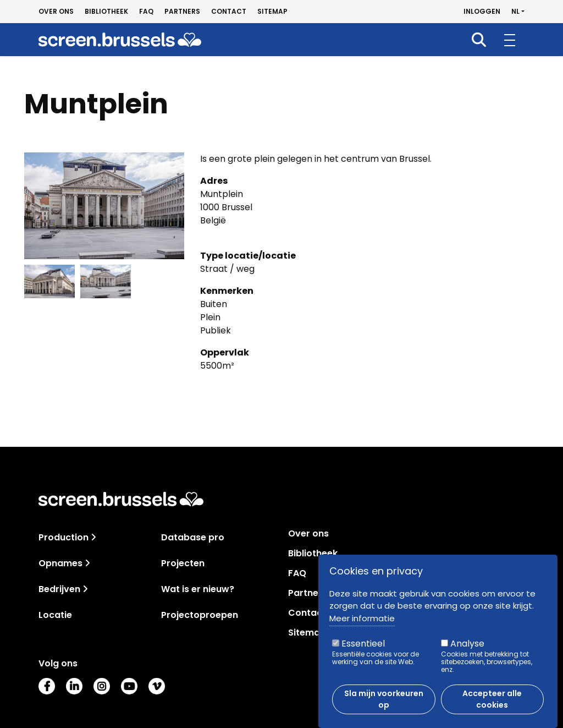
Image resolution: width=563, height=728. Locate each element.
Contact (229, 12)
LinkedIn (74, 686)
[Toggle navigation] (93, 537)
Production (64, 537)
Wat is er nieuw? (198, 589)
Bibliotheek (106, 12)
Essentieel (363, 644)
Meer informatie (362, 618)
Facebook (47, 686)
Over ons (56, 12)
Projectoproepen (200, 615)
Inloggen (482, 12)
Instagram (102, 686)
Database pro (193, 537)
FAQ (146, 12)
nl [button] (515, 12)
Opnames (60, 563)
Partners (182, 12)
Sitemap (272, 12)
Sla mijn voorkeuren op (384, 699)
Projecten (183, 563)
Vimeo (157, 686)
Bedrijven (59, 589)
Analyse (467, 644)
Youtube (129, 686)
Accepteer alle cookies (492, 699)
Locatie (55, 615)
